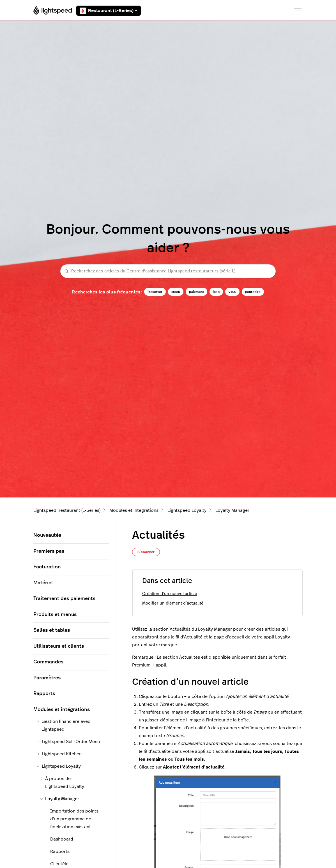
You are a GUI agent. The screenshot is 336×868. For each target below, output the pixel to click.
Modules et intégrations (134, 510)
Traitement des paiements (64, 599)
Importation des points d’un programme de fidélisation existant (74, 819)
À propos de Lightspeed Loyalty (62, 783)
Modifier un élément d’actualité (173, 603)
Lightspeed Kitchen (59, 754)
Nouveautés (47, 535)
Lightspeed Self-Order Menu (68, 742)
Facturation (47, 567)
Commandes (48, 662)
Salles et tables (52, 630)
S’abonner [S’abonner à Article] (146, 552)
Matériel (43, 583)
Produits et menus (55, 615)
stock (176, 292)
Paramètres (47, 678)
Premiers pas (49, 551)
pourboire (253, 292)
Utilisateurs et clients (59, 646)
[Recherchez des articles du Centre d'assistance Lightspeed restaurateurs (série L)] (168, 271)
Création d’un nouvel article (170, 594)
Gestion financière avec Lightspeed (64, 725)
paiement (196, 292)
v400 (232, 292)
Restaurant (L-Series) (109, 11)
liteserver (155, 292)
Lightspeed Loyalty (187, 510)
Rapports (44, 694)
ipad (216, 292)
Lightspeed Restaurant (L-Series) (67, 510)
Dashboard (62, 839)
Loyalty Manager (232, 510)
